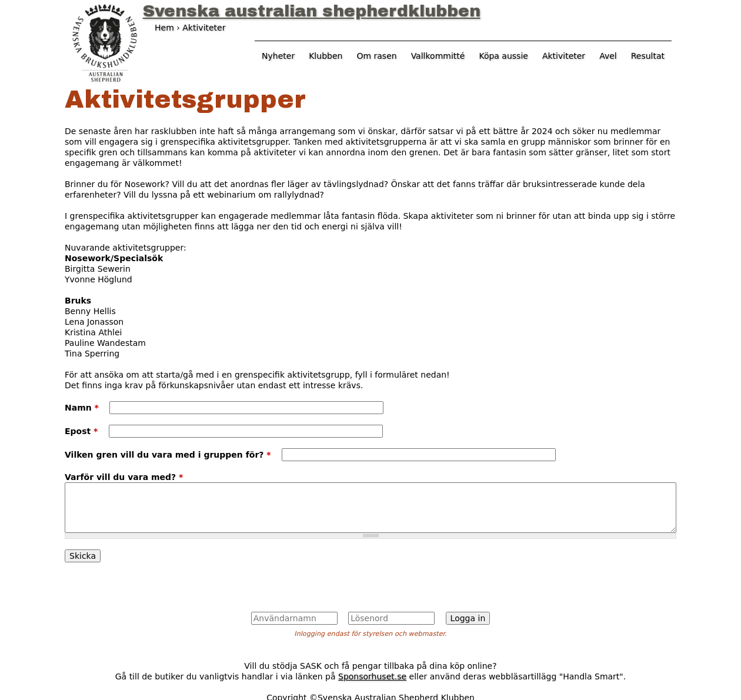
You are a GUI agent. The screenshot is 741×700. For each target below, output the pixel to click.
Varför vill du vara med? (124, 477)
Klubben (326, 56)
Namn (82, 408)
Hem (164, 28)
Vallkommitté (438, 56)
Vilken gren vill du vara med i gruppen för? (168, 455)
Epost (81, 431)
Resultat (648, 56)
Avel (608, 56)
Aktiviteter (564, 56)
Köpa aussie (503, 56)
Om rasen (376, 56)
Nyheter (278, 56)
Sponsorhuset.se (372, 676)
